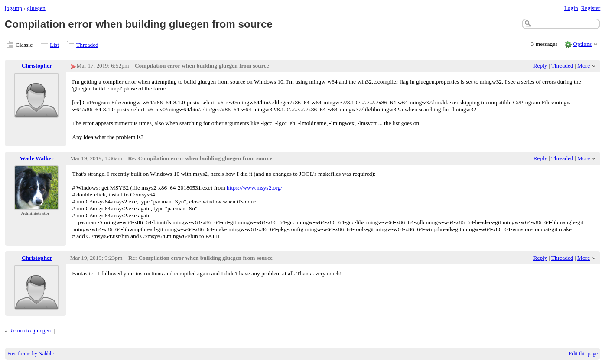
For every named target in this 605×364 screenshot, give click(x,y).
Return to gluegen (30, 330)
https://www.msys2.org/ (254, 188)
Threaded (87, 45)
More (584, 66)
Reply (540, 66)
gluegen (36, 8)
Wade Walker (37, 158)
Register (590, 8)
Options (583, 44)
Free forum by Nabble (31, 354)
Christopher (37, 66)
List (54, 45)
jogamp (13, 8)
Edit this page (583, 354)
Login (571, 8)
